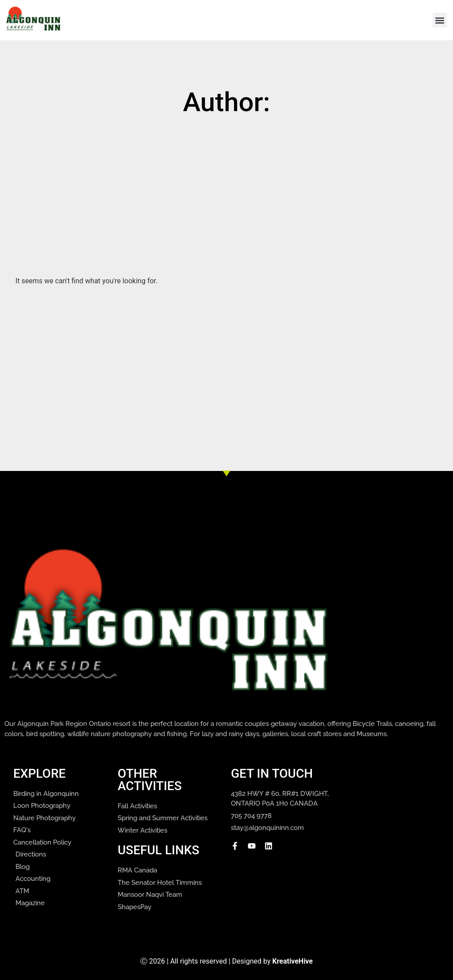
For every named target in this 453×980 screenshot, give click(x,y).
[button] (440, 20)
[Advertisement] (234, 186)
